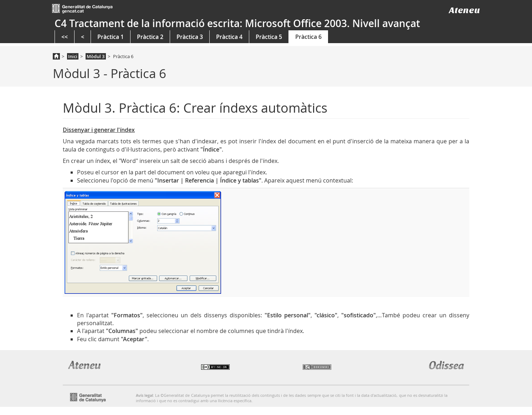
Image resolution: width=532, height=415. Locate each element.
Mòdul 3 (96, 56)
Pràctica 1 (111, 37)
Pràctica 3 (190, 37)
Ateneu (464, 10)
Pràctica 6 (308, 37)
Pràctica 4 (229, 37)
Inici (73, 56)
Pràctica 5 (269, 37)
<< (65, 37)
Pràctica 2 (150, 37)
